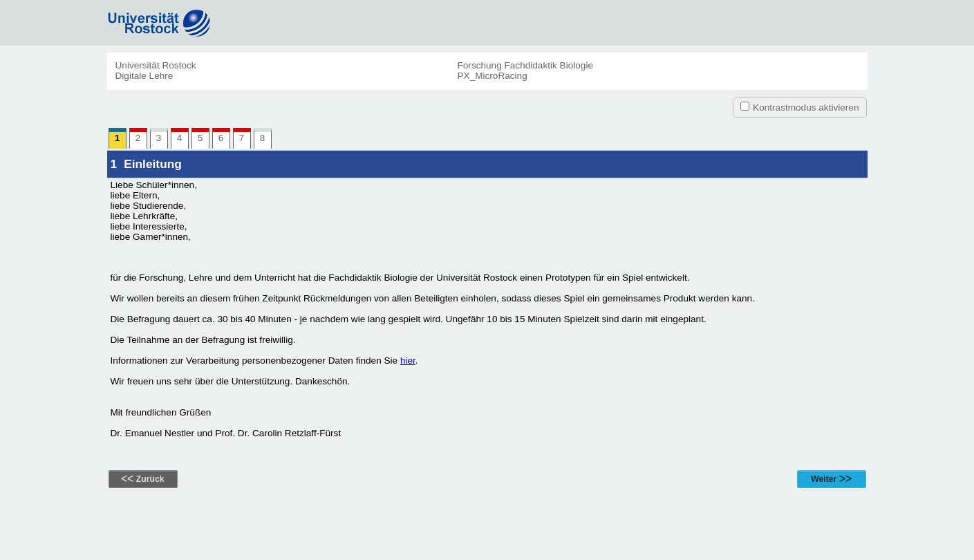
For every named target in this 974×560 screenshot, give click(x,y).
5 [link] (204, 138)
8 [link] (263, 138)
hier (408, 361)
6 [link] (224, 138)
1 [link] (121, 138)
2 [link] (141, 138)
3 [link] (159, 138)
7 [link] (245, 138)
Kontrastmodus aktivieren (806, 108)
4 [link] (183, 138)
